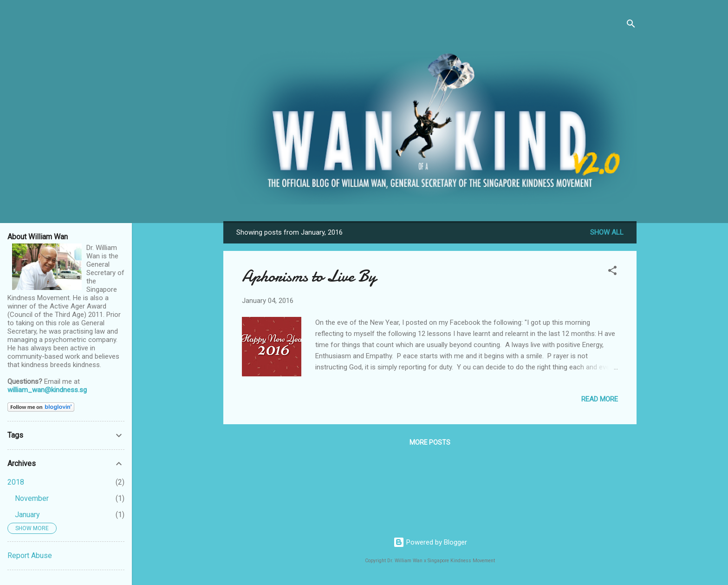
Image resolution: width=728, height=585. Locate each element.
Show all (607, 232)
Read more (600, 399)
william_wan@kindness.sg (47, 390)
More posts (430, 442)
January (27, 515)
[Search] (631, 25)
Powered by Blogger (430, 542)
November (32, 498)
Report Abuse (30, 555)
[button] (612, 272)
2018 (16, 482)
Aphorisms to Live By (309, 276)
